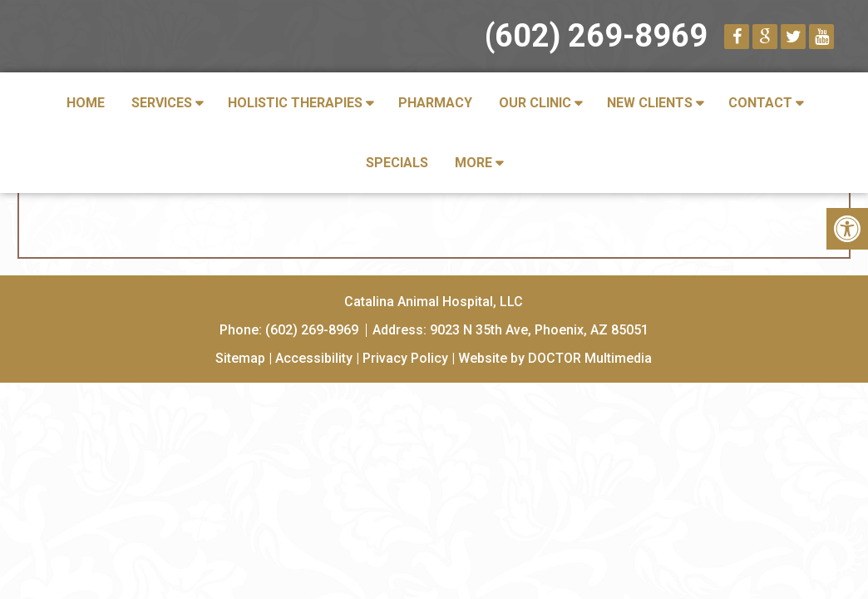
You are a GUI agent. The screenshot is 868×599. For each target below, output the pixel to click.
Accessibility (314, 358)
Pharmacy (435, 103)
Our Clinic (535, 103)
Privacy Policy (405, 358)
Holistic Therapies (295, 103)
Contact (760, 103)
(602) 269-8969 (596, 36)
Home (86, 103)
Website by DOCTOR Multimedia (555, 358)
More (473, 163)
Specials (397, 163)
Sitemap (240, 358)
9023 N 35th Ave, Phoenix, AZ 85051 (539, 330)
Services (162, 103)
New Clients (650, 103)
